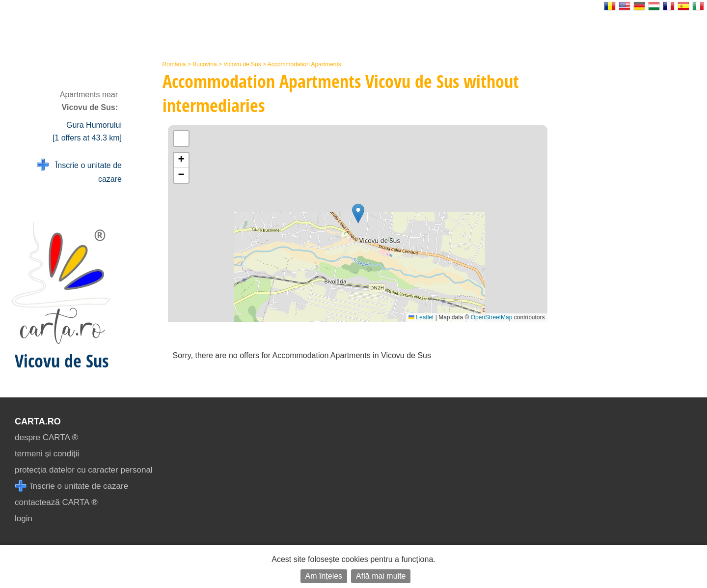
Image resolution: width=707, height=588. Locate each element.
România (174, 64)
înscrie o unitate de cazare (71, 486)
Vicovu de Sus (242, 64)
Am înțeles (324, 576)
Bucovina (204, 64)
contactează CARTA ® (56, 502)
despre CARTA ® (46, 437)
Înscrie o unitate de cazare (79, 171)
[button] (358, 213)
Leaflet (421, 317)
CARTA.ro (38, 421)
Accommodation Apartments (304, 64)
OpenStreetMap (492, 317)
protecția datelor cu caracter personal (84, 470)
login (24, 518)
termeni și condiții (47, 454)
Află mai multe (381, 576)
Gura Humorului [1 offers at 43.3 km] (87, 131)
